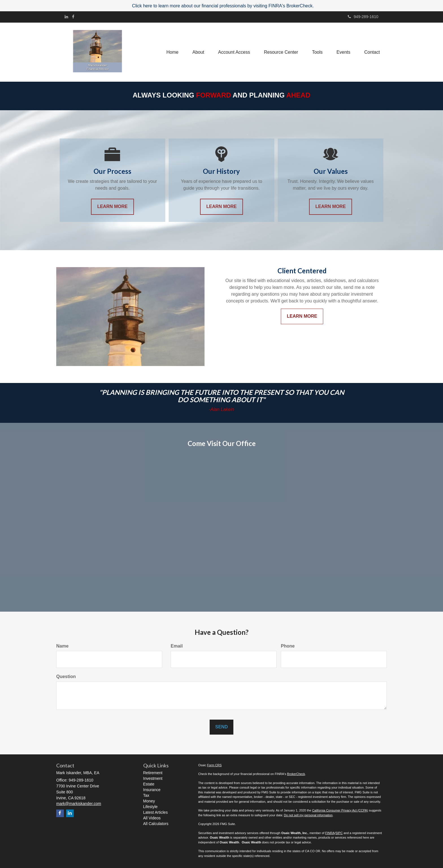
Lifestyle (150, 807)
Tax (146, 795)
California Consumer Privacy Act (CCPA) (340, 810)
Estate (149, 784)
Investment (153, 778)
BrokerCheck (296, 774)
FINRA (330, 833)
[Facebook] (73, 17)
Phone (288, 646)
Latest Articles (156, 812)
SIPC (339, 833)
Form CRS (214, 765)
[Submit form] (221, 727)
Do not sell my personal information (308, 815)
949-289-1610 (363, 17)
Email (177, 646)
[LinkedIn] (66, 17)
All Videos (152, 818)
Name (62, 646)
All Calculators (156, 824)
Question (66, 677)
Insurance (152, 790)
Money (149, 801)
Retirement (153, 773)
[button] (197, 52)
